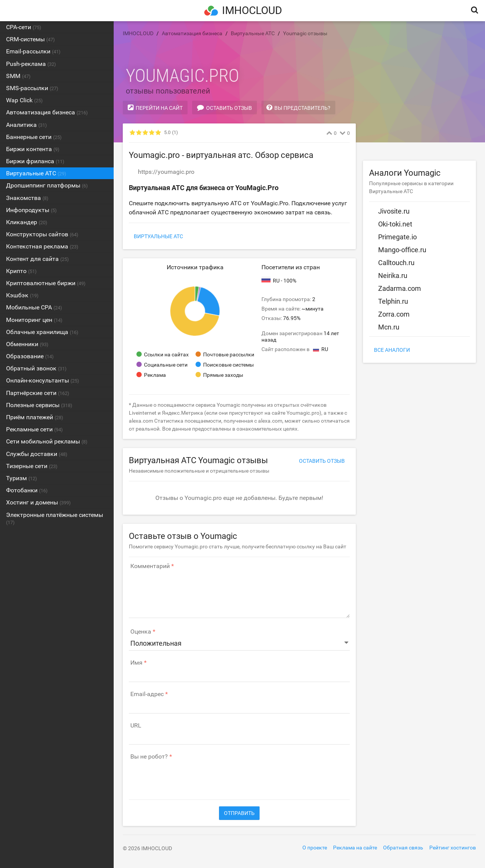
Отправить (239, 813)
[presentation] (186, 776)
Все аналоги (392, 350)
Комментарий (150, 566)
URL (136, 726)
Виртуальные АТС (158, 236)
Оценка (141, 632)
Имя (136, 663)
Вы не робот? (149, 757)
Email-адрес (147, 694)
